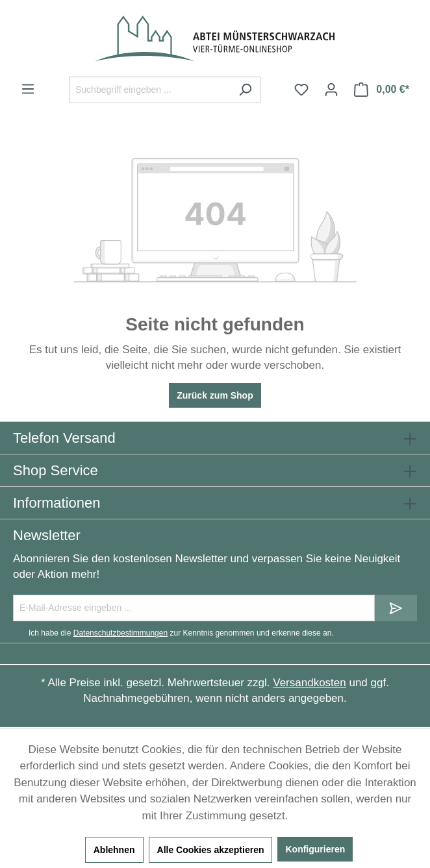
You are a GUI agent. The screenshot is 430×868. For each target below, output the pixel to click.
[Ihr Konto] (331, 90)
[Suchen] (245, 90)
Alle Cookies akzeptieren (211, 850)
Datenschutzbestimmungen (120, 633)
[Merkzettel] (301, 90)
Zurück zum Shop (215, 395)
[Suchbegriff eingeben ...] (150, 90)
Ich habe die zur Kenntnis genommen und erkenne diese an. (181, 633)
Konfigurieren (315, 849)
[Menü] (28, 89)
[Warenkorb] (382, 90)
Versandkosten (309, 683)
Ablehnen (114, 850)
